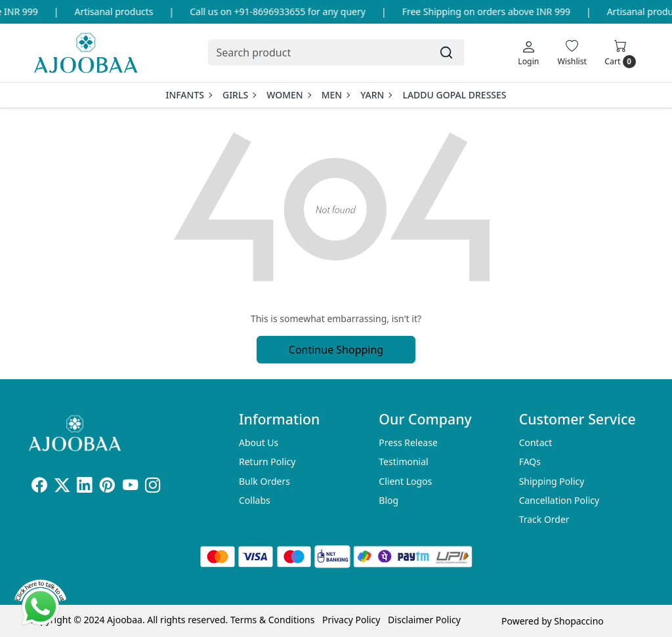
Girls (239, 95)
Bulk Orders (264, 481)
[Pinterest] (107, 487)
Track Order (544, 519)
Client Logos (405, 481)
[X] (62, 487)
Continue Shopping (336, 350)
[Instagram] (153, 487)
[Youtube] (130, 487)
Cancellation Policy (559, 500)
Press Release (408, 442)
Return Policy (267, 462)
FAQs (530, 462)
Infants (188, 95)
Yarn (376, 95)
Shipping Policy (552, 481)
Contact (536, 442)
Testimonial (403, 462)
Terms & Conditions (273, 620)
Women (288, 95)
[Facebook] (39, 487)
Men (336, 95)
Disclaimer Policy (424, 620)
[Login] (528, 52)
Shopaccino (578, 621)
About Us (259, 442)
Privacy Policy (351, 620)
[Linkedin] (84, 487)
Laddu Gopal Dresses (454, 95)
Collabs (255, 500)
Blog (388, 500)
